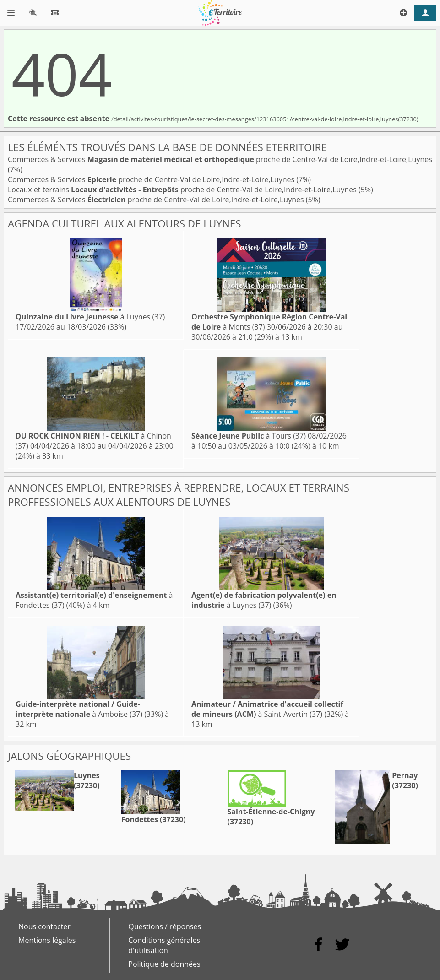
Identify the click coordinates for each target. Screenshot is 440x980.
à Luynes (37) (90, 317)
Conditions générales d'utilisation (164, 945)
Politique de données (164, 964)
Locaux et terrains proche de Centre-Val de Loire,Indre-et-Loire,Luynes (183, 190)
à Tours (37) (249, 436)
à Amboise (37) (79, 709)
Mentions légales (47, 940)
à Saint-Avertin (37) (267, 709)
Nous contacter (44, 926)
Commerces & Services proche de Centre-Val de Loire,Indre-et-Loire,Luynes (220, 159)
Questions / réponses (165, 926)
